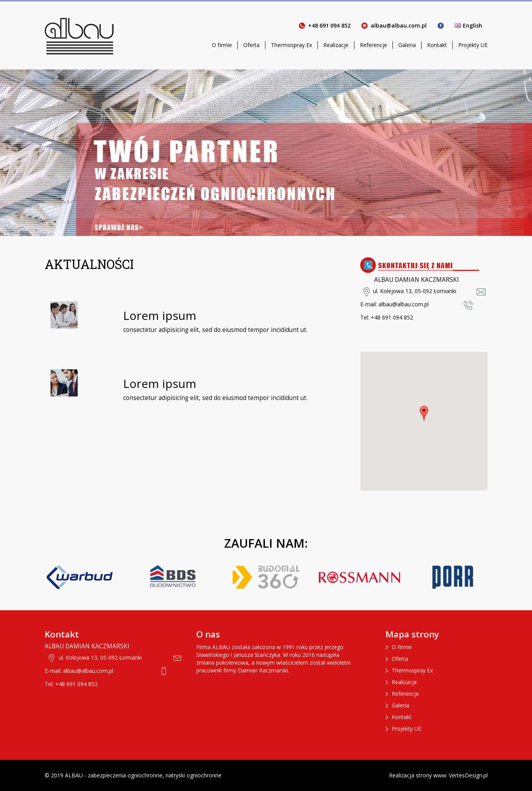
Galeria (407, 45)
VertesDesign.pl (468, 775)
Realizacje (336, 45)
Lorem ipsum (160, 315)
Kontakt (437, 45)
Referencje (373, 45)
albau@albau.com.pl (399, 25)
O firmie (222, 45)
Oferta (251, 45)
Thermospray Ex (291, 45)
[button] (424, 414)
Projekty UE (473, 45)
